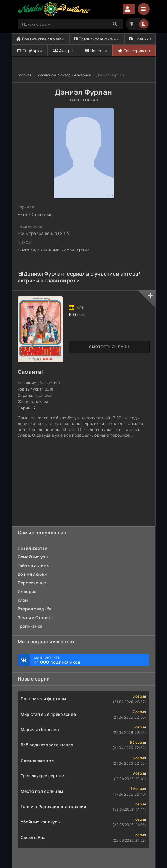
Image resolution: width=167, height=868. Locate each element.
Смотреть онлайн (109, 347)
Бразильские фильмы (97, 39)
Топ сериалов (134, 51)
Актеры (63, 51)
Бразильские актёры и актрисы (64, 75)
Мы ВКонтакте (89, 660)
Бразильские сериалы (40, 39)
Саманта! (30, 372)
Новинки (140, 39)
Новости (96, 51)
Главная (25, 75)
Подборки (30, 51)
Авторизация (129, 9)
